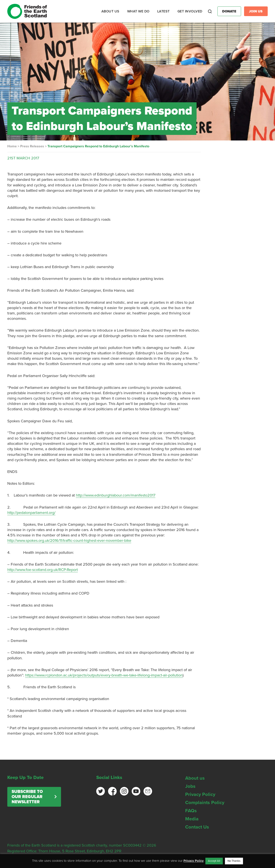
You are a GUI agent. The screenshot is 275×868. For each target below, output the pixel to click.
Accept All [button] (214, 861)
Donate (229, 11)
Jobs (190, 786)
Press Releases (32, 146)
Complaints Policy (205, 803)
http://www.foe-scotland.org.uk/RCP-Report (43, 570)
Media (192, 819)
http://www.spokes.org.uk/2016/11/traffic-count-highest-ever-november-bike (69, 540)
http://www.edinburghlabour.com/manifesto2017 (116, 495)
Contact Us (197, 827)
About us (195, 778)
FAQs (191, 811)
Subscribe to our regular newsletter (27, 797)
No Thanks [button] (234, 861)
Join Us (256, 11)
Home (12, 146)
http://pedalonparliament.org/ (31, 513)
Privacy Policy (200, 794)
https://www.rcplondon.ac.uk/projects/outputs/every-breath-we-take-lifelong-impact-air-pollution (104, 675)
